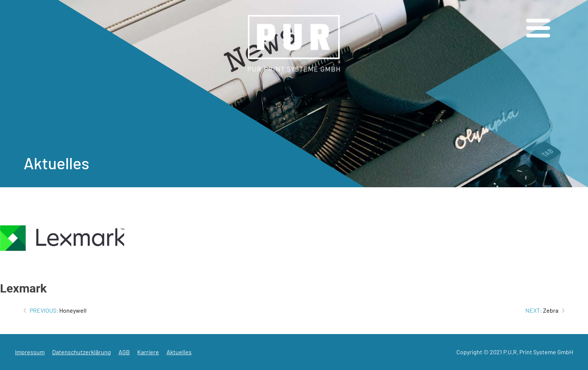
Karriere (148, 352)
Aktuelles (179, 352)
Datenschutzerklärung (82, 352)
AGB (124, 352)
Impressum (30, 352)
